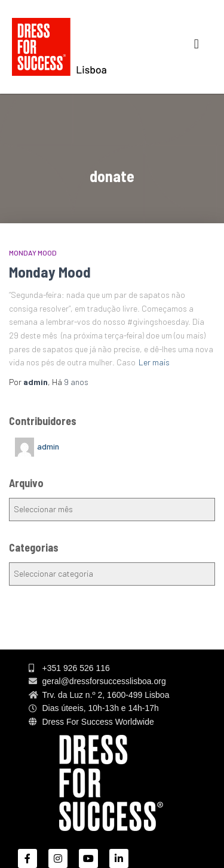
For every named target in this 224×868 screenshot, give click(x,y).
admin (48, 446)
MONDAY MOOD (33, 253)
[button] (196, 44)
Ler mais (154, 362)
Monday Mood (50, 272)
